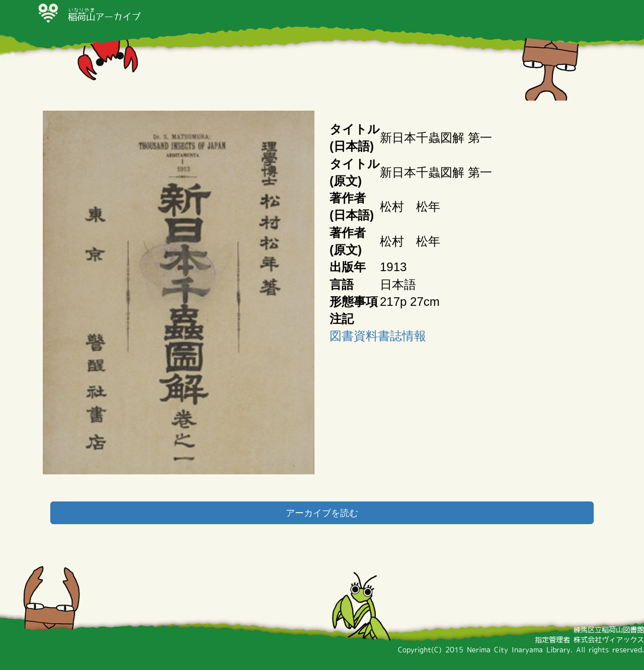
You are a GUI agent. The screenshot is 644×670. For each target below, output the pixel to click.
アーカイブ (104, 17)
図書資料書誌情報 (378, 336)
